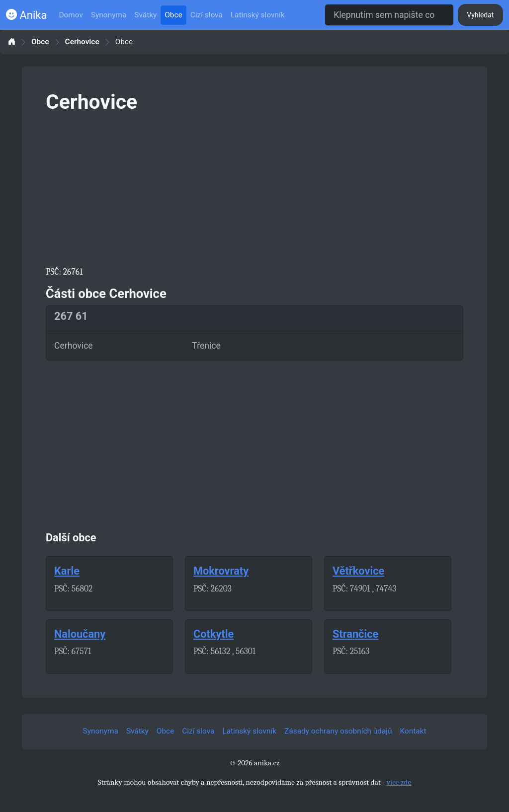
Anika (26, 15)
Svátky (145, 15)
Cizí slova (207, 15)
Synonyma (109, 15)
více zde (399, 782)
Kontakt (413, 731)
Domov (71, 15)
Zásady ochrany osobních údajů (338, 731)
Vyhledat (480, 15)
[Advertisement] (254, 188)
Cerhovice (82, 42)
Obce (173, 15)
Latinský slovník (258, 15)
